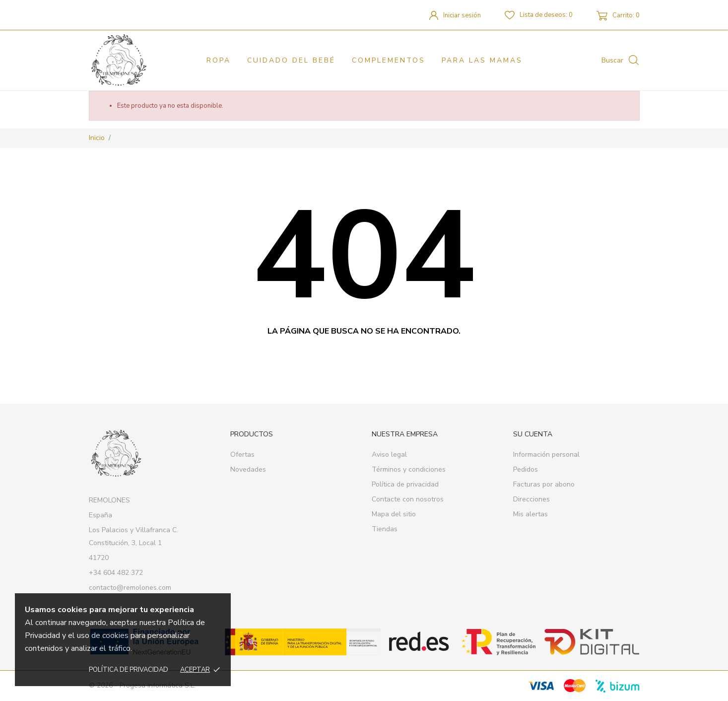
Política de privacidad (129, 670)
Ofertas (242, 455)
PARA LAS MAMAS (482, 60)
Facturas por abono (544, 484)
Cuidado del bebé (291, 60)
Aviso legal (389, 455)
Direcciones (531, 499)
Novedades (248, 469)
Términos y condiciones (409, 469)
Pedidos (526, 469)
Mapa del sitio (394, 514)
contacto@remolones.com (130, 588)
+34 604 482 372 (116, 573)
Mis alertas (530, 514)
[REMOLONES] (132, 60)
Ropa (219, 60)
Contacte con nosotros (408, 499)
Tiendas (385, 529)
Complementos (389, 60)
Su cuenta (533, 434)
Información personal (546, 455)
